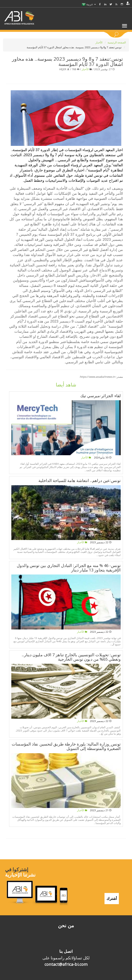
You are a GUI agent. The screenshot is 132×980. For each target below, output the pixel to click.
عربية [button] (89, 4)
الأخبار (99, 42)
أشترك (112, 898)
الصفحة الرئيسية (117, 42)
